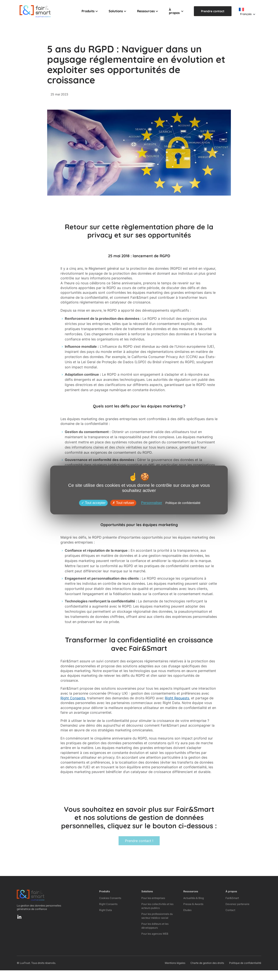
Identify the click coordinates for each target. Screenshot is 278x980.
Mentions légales (175, 963)
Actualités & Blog (194, 898)
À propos (174, 11)
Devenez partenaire (237, 904)
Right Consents (73, 698)
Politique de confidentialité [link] (183, 503)
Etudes (187, 910)
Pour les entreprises (153, 898)
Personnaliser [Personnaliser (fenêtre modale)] (152, 503)
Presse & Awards (193, 904)
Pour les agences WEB (155, 934)
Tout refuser (123, 503)
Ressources (146, 11)
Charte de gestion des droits (207, 963)
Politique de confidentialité (245, 963)
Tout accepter (93, 503)
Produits (88, 11)
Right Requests (177, 698)
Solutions (116, 11)
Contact (230, 910)
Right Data (106, 910)
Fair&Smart (232, 898)
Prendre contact (213, 11)
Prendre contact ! (139, 841)
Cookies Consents (110, 898)
